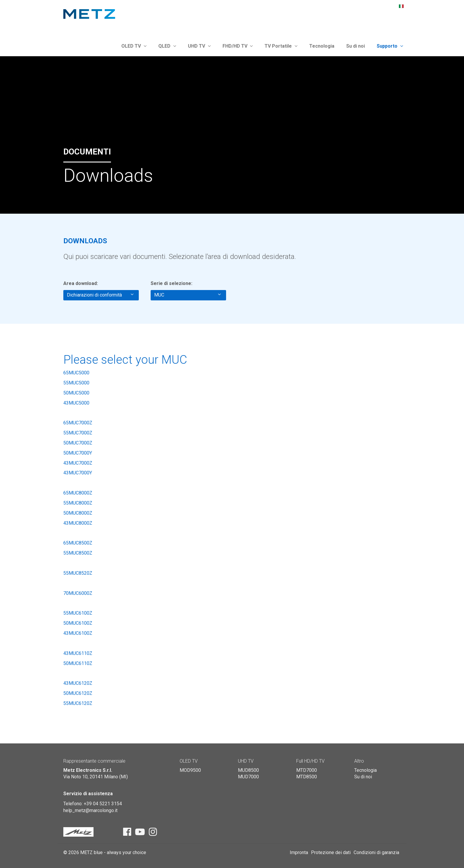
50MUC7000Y (78, 453)
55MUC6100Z (78, 613)
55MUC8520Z (78, 573)
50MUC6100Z (78, 623)
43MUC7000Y (78, 473)
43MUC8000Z (78, 523)
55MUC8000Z (78, 503)
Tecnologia (322, 46)
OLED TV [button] (134, 46)
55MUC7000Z (78, 433)
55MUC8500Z (78, 553)
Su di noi (356, 46)
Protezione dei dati (331, 852)
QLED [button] (167, 46)
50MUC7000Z (78, 443)
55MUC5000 (76, 383)
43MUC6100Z (78, 633)
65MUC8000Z (78, 493)
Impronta (299, 852)
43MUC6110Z (78, 653)
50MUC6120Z (78, 693)
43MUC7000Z (78, 463)
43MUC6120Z (78, 683)
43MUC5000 (76, 403)
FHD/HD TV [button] (238, 46)
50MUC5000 (76, 393)
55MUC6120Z (78, 703)
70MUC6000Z (78, 593)
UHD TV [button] (199, 46)
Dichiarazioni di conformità (100, 295)
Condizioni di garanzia (376, 852)
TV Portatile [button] (281, 46)
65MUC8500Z (78, 543)
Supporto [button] (390, 46)
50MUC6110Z (78, 663)
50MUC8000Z (78, 513)
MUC (187, 295)
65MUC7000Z (78, 423)
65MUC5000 (76, 373)
